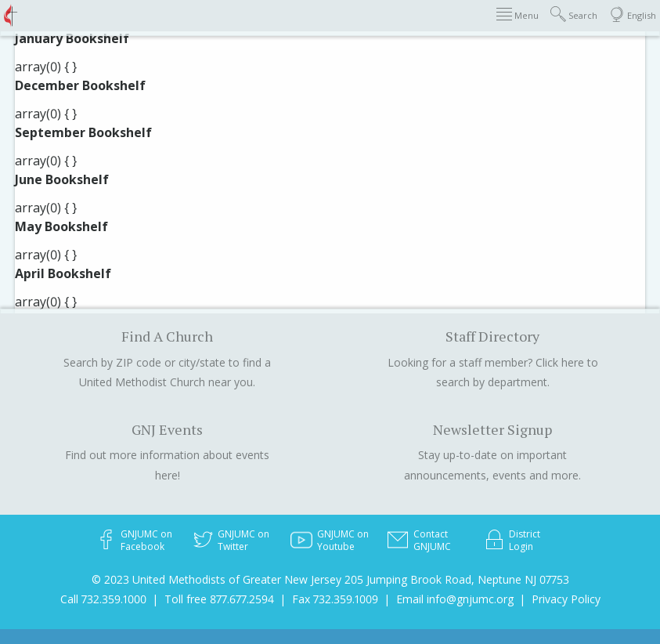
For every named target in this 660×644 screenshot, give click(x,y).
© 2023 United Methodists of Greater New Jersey (216, 579)
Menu (518, 14)
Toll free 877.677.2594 (219, 599)
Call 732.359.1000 (103, 599)
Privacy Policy (566, 599)
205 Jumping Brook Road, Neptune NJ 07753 (457, 579)
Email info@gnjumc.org (455, 599)
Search (574, 14)
